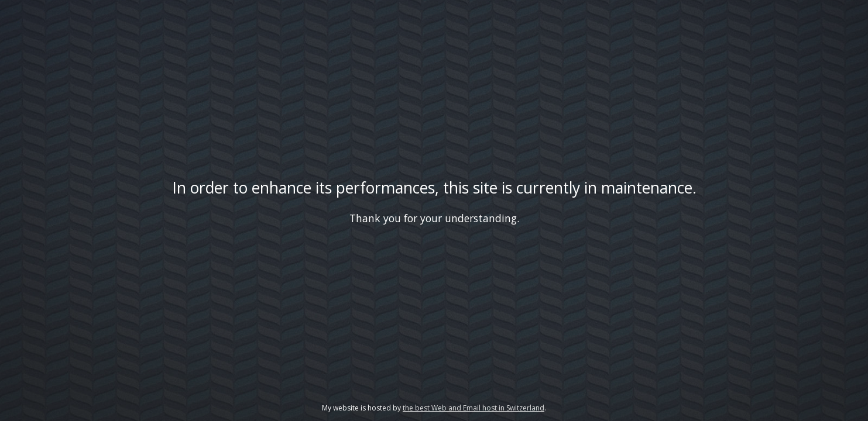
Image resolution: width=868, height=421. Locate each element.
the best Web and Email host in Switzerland (474, 408)
